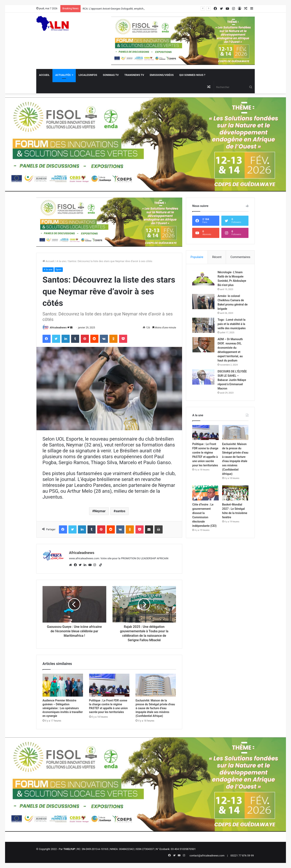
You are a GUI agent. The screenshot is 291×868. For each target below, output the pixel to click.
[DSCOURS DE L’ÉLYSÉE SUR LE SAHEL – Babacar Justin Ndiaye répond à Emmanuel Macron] (203, 377)
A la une (61, 261)
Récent (217, 257)
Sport (59, 270)
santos (120, 511)
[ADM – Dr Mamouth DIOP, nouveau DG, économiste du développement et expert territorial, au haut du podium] (203, 345)
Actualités (63, 75)
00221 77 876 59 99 (242, 856)
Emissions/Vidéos (162, 75)
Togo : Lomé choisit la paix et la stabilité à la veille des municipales (232, 324)
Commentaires (240, 257)
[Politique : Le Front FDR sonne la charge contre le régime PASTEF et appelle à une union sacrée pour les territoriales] (109, 685)
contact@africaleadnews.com (207, 856)
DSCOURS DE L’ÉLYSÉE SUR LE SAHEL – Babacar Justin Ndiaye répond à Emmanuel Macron (232, 380)
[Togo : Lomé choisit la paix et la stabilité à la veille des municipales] (203, 325)
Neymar (100, 511)
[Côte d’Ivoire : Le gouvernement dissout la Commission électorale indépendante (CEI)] (205, 493)
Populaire (197, 257)
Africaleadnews (58, 328)
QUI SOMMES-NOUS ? (192, 75)
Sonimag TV (111, 75)
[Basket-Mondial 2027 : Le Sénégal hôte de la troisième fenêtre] (235, 493)
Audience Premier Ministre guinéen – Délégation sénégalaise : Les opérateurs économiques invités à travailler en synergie (63, 708)
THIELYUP (69, 849)
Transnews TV (134, 75)
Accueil (44, 75)
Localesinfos (88, 75)
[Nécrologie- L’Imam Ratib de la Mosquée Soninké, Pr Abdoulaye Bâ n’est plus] (203, 278)
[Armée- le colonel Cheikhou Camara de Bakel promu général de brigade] (203, 302)
